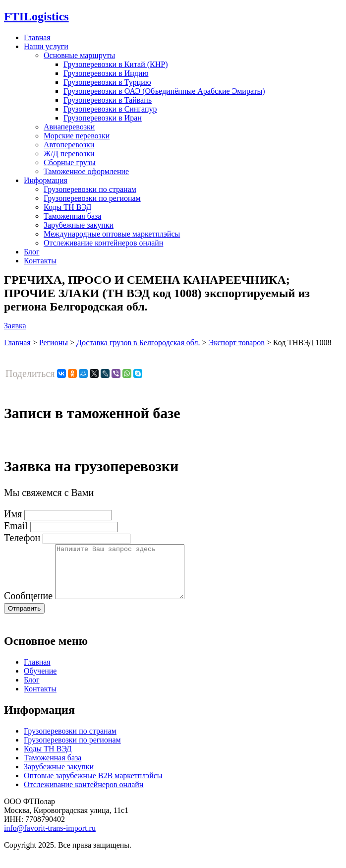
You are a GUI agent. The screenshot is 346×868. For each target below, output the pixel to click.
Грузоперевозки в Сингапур (110, 109)
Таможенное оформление (86, 171)
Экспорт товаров (237, 342)
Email (16, 526)
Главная (37, 37)
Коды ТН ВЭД (67, 207)
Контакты (40, 261)
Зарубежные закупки (79, 225)
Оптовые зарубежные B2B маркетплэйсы (93, 786)
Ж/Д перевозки (69, 154)
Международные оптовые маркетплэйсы (112, 234)
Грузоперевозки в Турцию (107, 82)
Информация (46, 180)
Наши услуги (46, 46)
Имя (13, 514)
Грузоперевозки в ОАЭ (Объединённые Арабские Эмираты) (164, 91)
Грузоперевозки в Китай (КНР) (116, 64)
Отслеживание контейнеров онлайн (103, 243)
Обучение (40, 681)
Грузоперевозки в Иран (103, 118)
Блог (32, 252)
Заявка (15, 326)
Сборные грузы (70, 162)
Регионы (54, 342)
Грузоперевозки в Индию (106, 73)
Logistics (36, 16)
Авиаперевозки (69, 127)
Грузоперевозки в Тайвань (108, 100)
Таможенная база (72, 216)
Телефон (22, 538)
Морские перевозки (77, 136)
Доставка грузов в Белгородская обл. (138, 342)
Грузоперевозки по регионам (92, 198)
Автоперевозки (69, 145)
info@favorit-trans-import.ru (50, 838)
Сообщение (28, 606)
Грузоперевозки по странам (90, 189)
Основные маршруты (79, 55)
